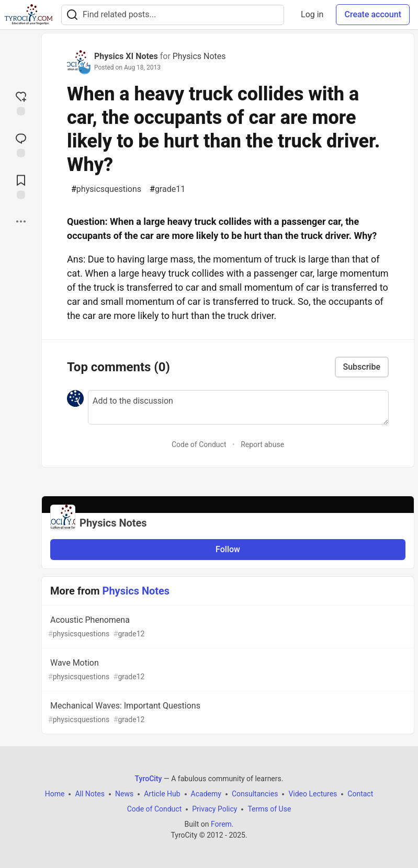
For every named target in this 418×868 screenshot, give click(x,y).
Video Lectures (313, 794)
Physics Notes (199, 56)
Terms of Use (269, 809)
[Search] (72, 15)
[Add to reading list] (21, 186)
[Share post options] (21, 222)
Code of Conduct (199, 444)
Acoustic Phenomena (227, 627)
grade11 (167, 189)
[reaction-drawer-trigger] (21, 102)
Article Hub (162, 794)
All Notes (90, 794)
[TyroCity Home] (29, 15)
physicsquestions (106, 189)
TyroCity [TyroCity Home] (149, 779)
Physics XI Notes (126, 56)
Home (55, 794)
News (124, 794)
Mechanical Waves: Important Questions (227, 713)
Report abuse (262, 444)
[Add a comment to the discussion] (238, 407)
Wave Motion (227, 670)
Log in (312, 14)
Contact (360, 794)
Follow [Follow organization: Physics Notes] (228, 549)
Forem (221, 824)
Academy (206, 794)
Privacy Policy (214, 809)
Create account (373, 14)
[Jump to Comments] (21, 144)
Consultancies (255, 794)
